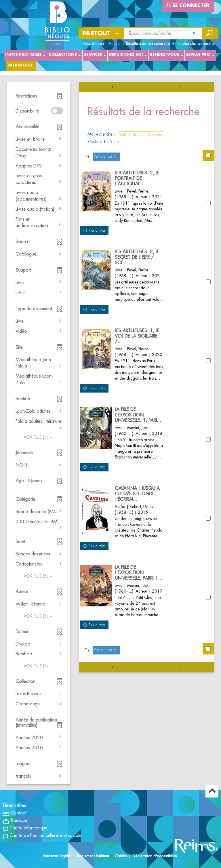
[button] (39, 139)
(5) (39, 576)
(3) (39, 616)
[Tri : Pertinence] (106, 157)
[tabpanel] (110, 434)
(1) (39, 437)
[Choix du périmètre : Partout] (102, 33)
